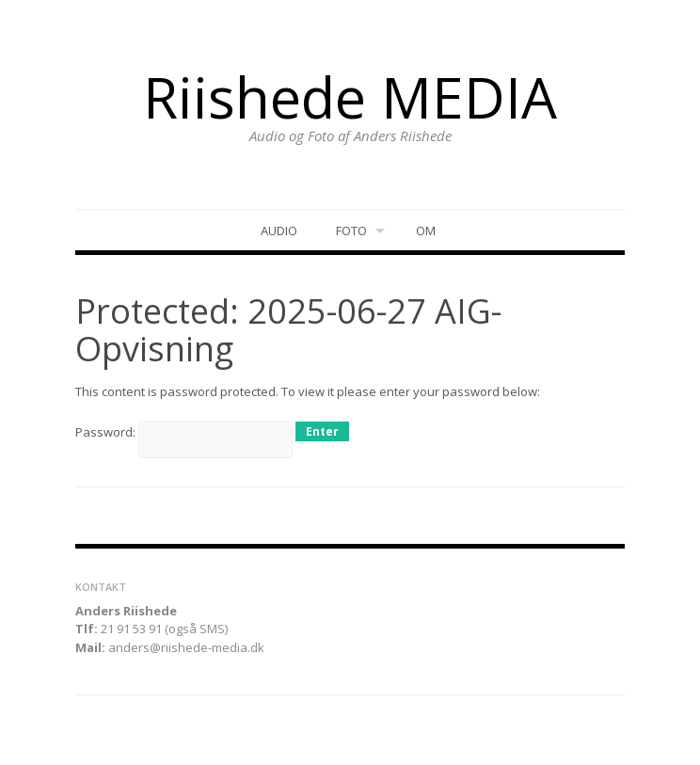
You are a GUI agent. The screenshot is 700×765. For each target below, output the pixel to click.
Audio (279, 231)
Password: (184, 432)
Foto (351, 231)
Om (426, 231)
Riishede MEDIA (350, 97)
